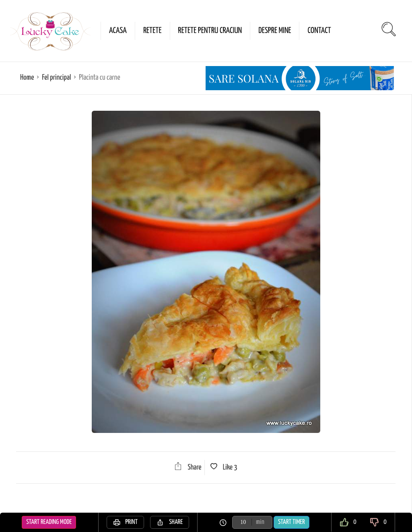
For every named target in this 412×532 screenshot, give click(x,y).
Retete (152, 31)
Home (27, 78)
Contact (319, 31)
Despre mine (275, 31)
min (260, 522)
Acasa (118, 31)
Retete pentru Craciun (210, 31)
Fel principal (56, 78)
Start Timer (291, 522)
